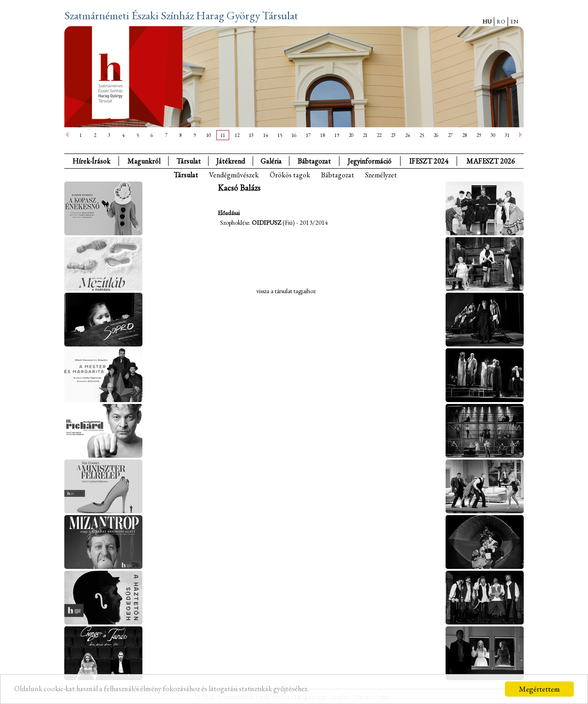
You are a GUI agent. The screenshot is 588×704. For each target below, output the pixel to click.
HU (487, 22)
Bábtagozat (338, 175)
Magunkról (144, 161)
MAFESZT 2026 (491, 161)
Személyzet (381, 175)
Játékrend (231, 161)
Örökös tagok (290, 175)
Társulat (189, 161)
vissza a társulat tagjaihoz (286, 291)
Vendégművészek (234, 175)
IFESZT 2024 (429, 161)
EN (514, 22)
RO (501, 22)
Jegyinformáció (370, 161)
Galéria (271, 161)
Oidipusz (266, 222)
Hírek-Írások (91, 161)
